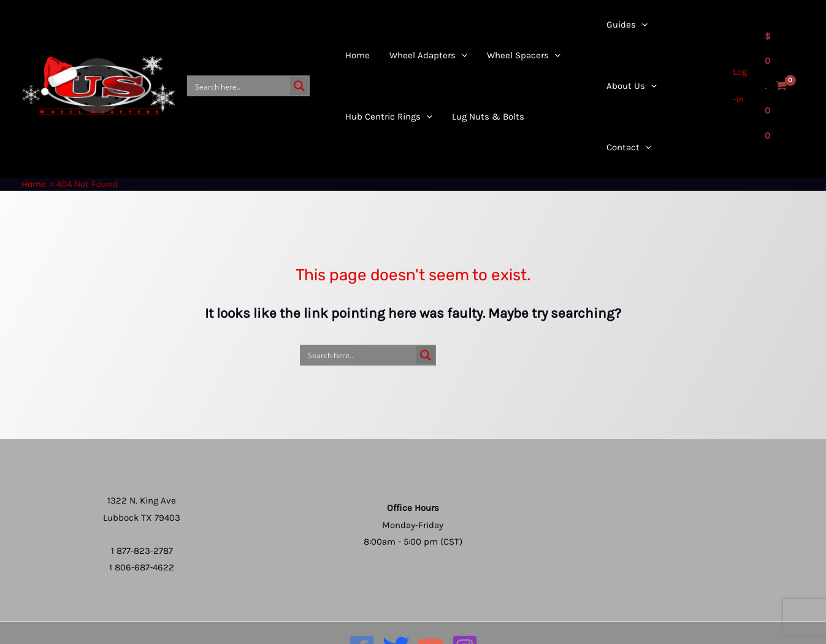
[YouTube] (430, 595)
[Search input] (240, 59)
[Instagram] (465, 595)
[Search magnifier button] (299, 59)
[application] (425, 90)
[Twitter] (396, 595)
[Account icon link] (738, 59)
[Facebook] (362, 595)
